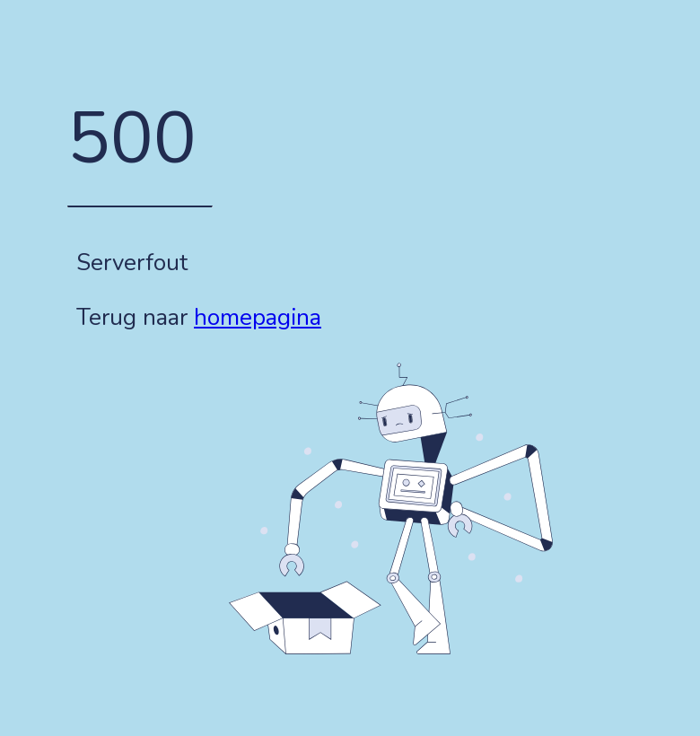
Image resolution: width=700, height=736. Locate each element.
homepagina (258, 317)
